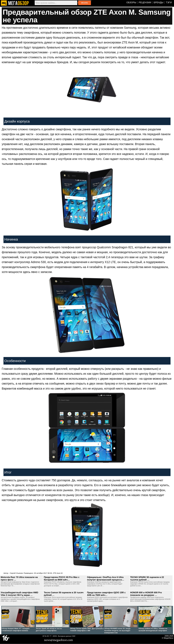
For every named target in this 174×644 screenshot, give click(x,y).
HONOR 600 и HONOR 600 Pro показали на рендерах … (146, 594)
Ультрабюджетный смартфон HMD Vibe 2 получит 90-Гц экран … (19, 594)
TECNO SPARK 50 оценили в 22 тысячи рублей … (147, 578)
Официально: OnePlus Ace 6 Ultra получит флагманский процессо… (106, 578)
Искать (85, 3)
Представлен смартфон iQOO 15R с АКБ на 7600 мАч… (106, 594)
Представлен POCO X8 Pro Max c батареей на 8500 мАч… (62, 578)
